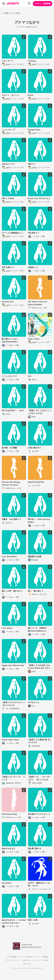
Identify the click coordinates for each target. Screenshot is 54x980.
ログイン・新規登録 (43, 4)
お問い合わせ (26, 960)
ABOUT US (27, 964)
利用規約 (45, 957)
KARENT (46, 960)
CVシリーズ (37, 960)
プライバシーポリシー (13, 960)
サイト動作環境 (11, 957)
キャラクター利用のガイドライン (29, 957)
